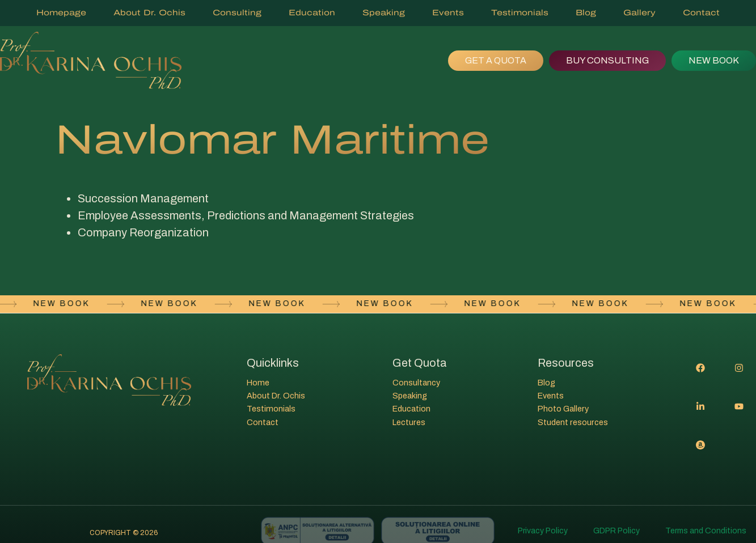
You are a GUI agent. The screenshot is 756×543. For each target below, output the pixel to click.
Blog (586, 13)
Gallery (639, 13)
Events (448, 13)
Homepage (61, 13)
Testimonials (520, 13)
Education (312, 13)
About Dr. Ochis (149, 13)
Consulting (237, 13)
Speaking (384, 13)
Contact (701, 13)
